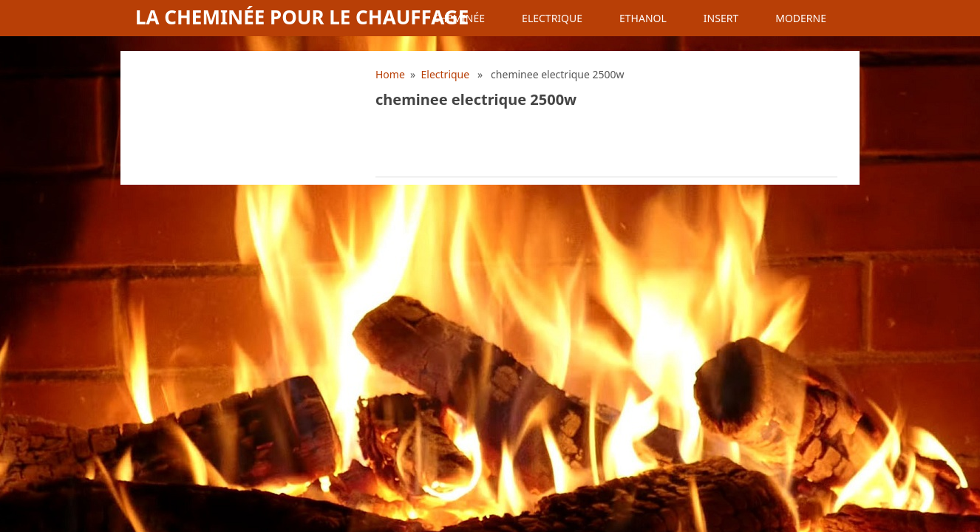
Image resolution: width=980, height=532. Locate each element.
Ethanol (643, 18)
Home (390, 74)
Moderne (801, 18)
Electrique (552, 18)
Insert (721, 18)
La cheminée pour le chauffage (302, 17)
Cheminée (459, 18)
